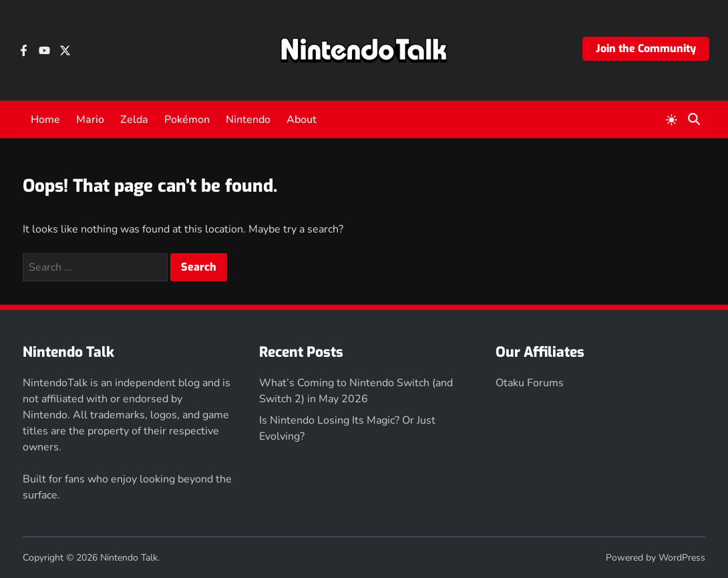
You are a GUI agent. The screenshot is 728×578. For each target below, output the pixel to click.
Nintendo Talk (129, 558)
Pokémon (187, 120)
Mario (90, 120)
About (302, 120)
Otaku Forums (530, 383)
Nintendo (248, 120)
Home (45, 120)
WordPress (682, 558)
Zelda (134, 120)
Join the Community (646, 48)
